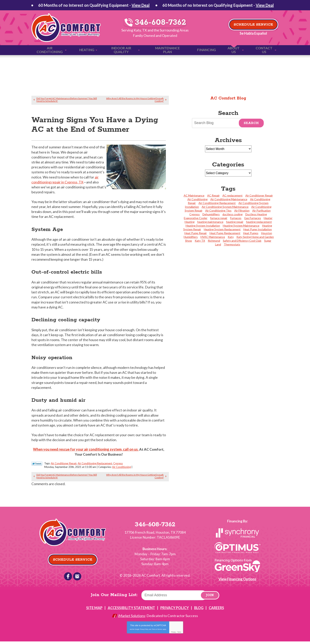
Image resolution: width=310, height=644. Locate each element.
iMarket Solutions (132, 618)
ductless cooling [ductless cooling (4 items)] (232, 214)
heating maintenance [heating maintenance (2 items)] (210, 222)
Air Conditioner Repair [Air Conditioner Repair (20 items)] (259, 195)
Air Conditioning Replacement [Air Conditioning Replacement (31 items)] (217, 203)
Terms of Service (157, 632)
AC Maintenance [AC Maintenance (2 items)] (194, 195)
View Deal (92, 5)
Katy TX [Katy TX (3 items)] (200, 241)
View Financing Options (237, 582)
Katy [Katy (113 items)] (231, 237)
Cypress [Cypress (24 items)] (195, 214)
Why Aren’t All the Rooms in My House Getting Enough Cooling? (135, 99)
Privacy (173, 635)
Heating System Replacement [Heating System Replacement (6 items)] (222, 229)
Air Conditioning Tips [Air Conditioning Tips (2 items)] (218, 210)
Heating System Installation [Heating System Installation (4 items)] (203, 226)
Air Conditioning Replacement (95, 466)
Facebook (68, 579)
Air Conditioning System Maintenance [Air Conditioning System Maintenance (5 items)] (225, 207)
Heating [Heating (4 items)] (190, 222)
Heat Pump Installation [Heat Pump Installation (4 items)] (258, 229)
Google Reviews (77, 579)
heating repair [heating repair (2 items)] (235, 222)
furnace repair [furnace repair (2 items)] (219, 218)
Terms (179, 635)
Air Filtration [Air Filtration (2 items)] (242, 210)
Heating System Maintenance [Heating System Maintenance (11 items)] (241, 226)
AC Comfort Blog (228, 98)
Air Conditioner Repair (64, 466)
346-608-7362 (155, 23)
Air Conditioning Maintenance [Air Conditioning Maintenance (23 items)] (229, 199)
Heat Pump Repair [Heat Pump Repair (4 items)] (196, 233)
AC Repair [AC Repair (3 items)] (213, 195)
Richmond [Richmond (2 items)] (214, 241)
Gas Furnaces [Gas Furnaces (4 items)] (253, 218)
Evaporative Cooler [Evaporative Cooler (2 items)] (196, 218)
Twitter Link (37, 466)
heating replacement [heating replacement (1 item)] (259, 222)
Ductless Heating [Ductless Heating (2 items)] (256, 214)
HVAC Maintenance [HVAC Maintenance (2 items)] (213, 237)
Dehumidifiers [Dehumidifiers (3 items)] (211, 214)
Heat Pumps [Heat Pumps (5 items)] (251, 233)
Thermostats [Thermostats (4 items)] (232, 244)
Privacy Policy (144, 632)
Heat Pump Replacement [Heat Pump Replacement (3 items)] (225, 233)
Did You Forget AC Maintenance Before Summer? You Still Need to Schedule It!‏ (67, 99)
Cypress (118, 466)
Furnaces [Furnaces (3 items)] (236, 218)
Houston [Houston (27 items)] (267, 233)
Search (251, 123)
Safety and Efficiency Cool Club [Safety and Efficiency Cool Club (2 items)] (242, 241)
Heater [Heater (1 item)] (268, 218)
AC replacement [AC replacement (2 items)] (232, 195)
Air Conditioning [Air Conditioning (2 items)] (198, 199)
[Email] (174, 598)
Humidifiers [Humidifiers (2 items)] (191, 237)
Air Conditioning (121, 469)
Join (210, 598)
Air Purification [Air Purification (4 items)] (261, 210)
